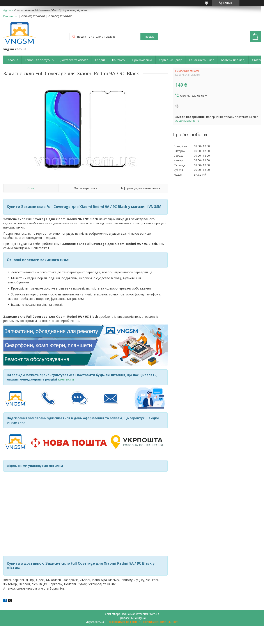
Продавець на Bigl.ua (132, 618)
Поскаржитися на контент (124, 622)
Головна (12, 60)
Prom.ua (154, 614)
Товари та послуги (38, 60)
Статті (256, 60)
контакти (66, 379)
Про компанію (142, 60)
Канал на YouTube (202, 60)
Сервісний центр (171, 60)
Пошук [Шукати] (149, 37)
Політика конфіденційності (161, 622)
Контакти (119, 60)
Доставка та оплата (74, 60)
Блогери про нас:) (233, 60)
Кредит (100, 60)
